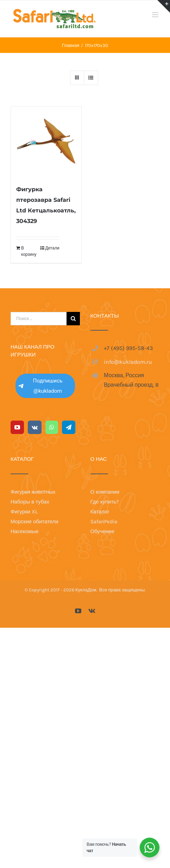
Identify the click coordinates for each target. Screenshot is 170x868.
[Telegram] (69, 427)
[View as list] (91, 78)
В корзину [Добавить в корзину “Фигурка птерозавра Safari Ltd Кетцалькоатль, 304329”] (29, 251)
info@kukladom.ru (128, 362)
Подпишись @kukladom (40, 386)
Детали (52, 248)
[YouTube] (17, 427)
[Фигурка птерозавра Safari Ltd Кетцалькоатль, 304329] (46, 142)
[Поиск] (73, 319)
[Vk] (35, 427)
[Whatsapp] (52, 427)
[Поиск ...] (39, 319)
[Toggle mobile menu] (156, 15)
